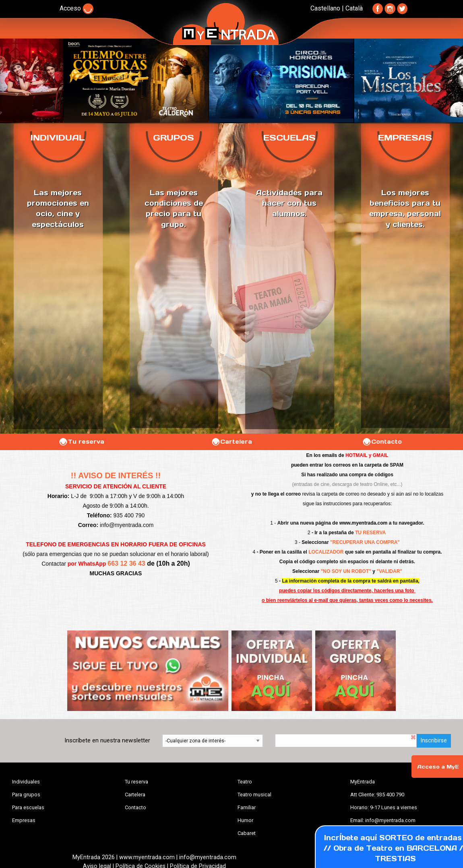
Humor (245, 820)
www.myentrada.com (364, 523)
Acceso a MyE (438, 767)
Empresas (24, 820)
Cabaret (247, 833)
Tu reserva (81, 442)
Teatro (245, 782)
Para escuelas (28, 807)
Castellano (325, 8)
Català (354, 8)
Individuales (26, 782)
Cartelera (231, 442)
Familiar (247, 807)
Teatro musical (254, 795)
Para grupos (26, 795)
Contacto (382, 442)
